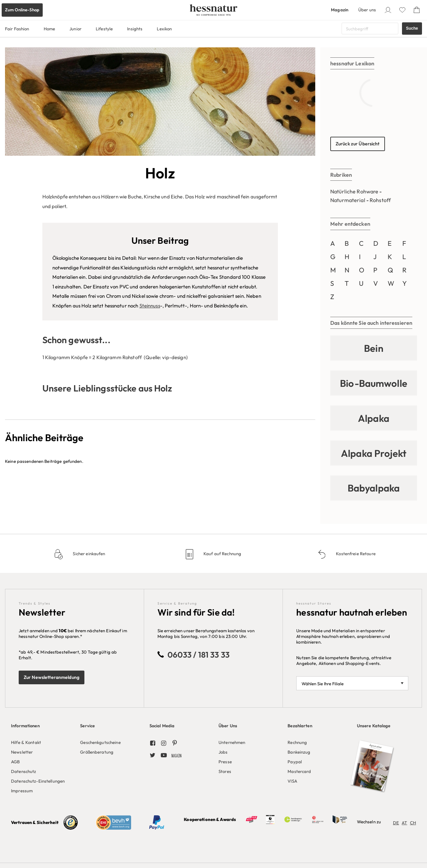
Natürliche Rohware (354, 191)
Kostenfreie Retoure (355, 554)
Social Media (162, 726)
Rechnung (297, 742)
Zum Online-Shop (22, 10)
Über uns (367, 10)
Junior (75, 29)
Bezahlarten (300, 726)
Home (50, 29)
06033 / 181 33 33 (198, 655)
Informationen (25, 726)
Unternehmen (232, 742)
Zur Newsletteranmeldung (52, 677)
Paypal (295, 762)
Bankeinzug (299, 752)
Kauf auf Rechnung (222, 554)
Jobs (223, 752)
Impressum (22, 791)
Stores (225, 771)
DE (396, 823)
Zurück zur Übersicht (358, 144)
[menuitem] (41, 757)
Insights (135, 29)
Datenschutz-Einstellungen (38, 781)
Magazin (340, 10)
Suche (412, 28)
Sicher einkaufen (88, 554)
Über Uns (228, 726)
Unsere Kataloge (374, 726)
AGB (15, 762)
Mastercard (299, 771)
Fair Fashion (17, 29)
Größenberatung (97, 752)
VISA (292, 781)
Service (87, 726)
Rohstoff (380, 200)
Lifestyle (104, 29)
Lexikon (164, 29)
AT (404, 823)
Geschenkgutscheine (100, 742)
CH (413, 823)
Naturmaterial (348, 200)
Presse (225, 762)
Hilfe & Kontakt (26, 742)
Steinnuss (150, 306)
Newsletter (22, 752)
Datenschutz (24, 771)
